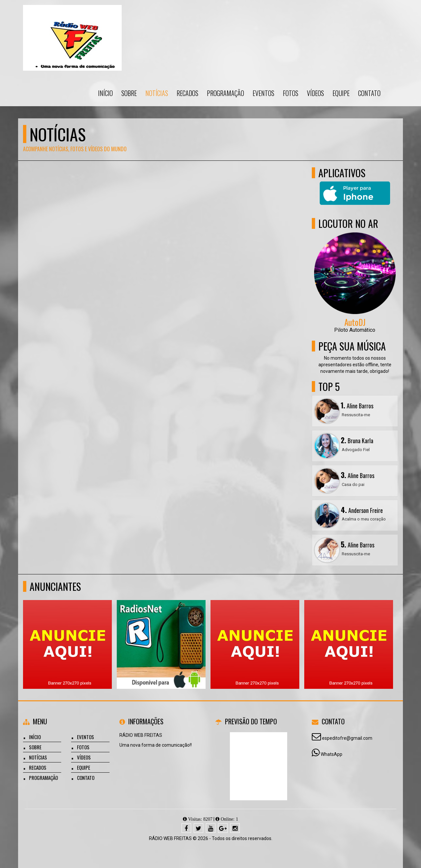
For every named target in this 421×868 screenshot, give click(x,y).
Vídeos (315, 93)
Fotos (291, 93)
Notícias (157, 93)
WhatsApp (332, 754)
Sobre (129, 93)
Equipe (341, 93)
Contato (369, 93)
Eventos (263, 93)
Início (105, 93)
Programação (225, 93)
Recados (187, 93)
